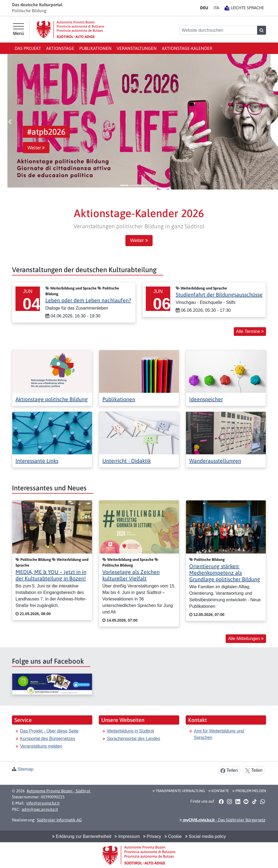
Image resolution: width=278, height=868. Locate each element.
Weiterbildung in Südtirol (130, 731)
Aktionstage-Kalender (187, 48)
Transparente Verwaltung (179, 791)
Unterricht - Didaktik (127, 461)
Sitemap (25, 769)
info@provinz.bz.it (43, 803)
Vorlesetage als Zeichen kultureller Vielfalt (131, 575)
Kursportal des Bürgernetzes (48, 739)
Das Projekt (28, 48)
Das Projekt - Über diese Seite (49, 731)
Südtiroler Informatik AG (59, 820)
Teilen (229, 771)
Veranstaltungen (137, 48)
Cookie (173, 836)
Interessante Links (37, 461)
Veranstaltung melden (41, 746)
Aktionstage (60, 48)
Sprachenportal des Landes (134, 739)
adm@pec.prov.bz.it (40, 809)
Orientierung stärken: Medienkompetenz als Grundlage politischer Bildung (225, 573)
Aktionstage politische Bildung (52, 399)
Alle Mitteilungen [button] (246, 639)
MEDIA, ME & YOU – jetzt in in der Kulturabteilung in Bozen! (51, 575)
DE (204, 8)
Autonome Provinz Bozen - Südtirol (59, 791)
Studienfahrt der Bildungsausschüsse (219, 295)
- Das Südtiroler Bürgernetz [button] (222, 820)
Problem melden (249, 791)
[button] (10, 122)
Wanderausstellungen (215, 461)
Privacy (152, 836)
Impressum (127, 836)
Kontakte (219, 791)
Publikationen (95, 48)
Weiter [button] (36, 148)
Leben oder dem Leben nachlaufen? (88, 300)
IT (216, 8)
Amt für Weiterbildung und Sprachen (219, 734)
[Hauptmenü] (18, 30)
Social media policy (206, 836)
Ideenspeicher (206, 399)
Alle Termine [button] (250, 331)
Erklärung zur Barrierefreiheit (82, 836)
